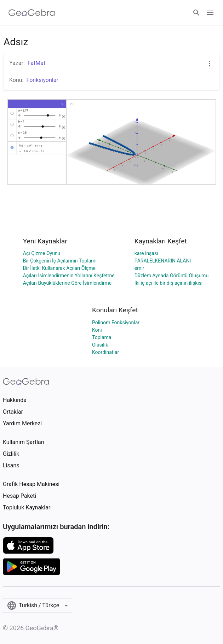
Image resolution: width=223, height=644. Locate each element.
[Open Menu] (210, 13)
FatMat (36, 63)
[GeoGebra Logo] (32, 13)
